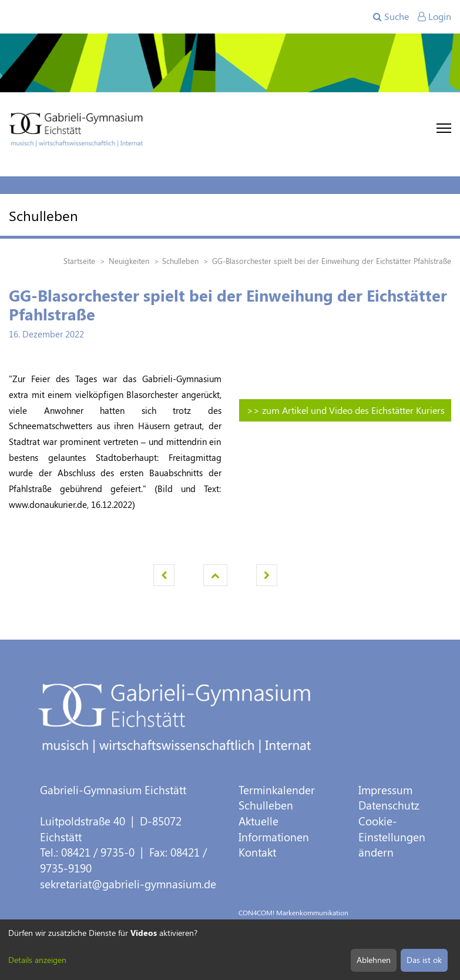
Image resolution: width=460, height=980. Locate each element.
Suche (391, 16)
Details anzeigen (37, 960)
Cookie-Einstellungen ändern (392, 837)
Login (434, 16)
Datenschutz (389, 805)
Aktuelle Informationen (274, 829)
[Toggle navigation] (444, 128)
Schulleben (266, 805)
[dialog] (230, 950)
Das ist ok (424, 960)
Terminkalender (277, 790)
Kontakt (257, 852)
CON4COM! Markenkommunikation (293, 912)
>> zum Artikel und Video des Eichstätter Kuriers (346, 410)
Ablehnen (374, 960)
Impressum (385, 790)
